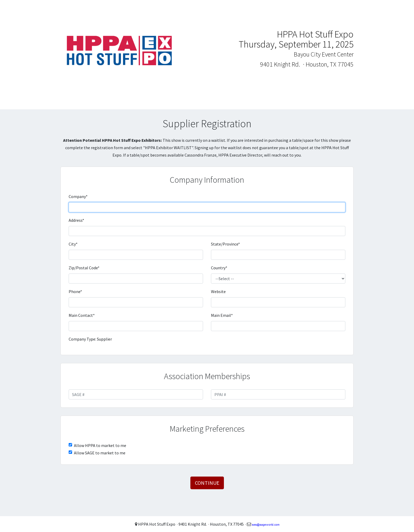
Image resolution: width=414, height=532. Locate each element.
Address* (76, 220)
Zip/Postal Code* (84, 268)
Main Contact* (82, 315)
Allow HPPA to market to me (100, 445)
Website (218, 291)
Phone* (75, 291)
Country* (219, 268)
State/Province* (225, 244)
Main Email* (222, 315)
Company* (78, 196)
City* (73, 244)
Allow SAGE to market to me (100, 453)
